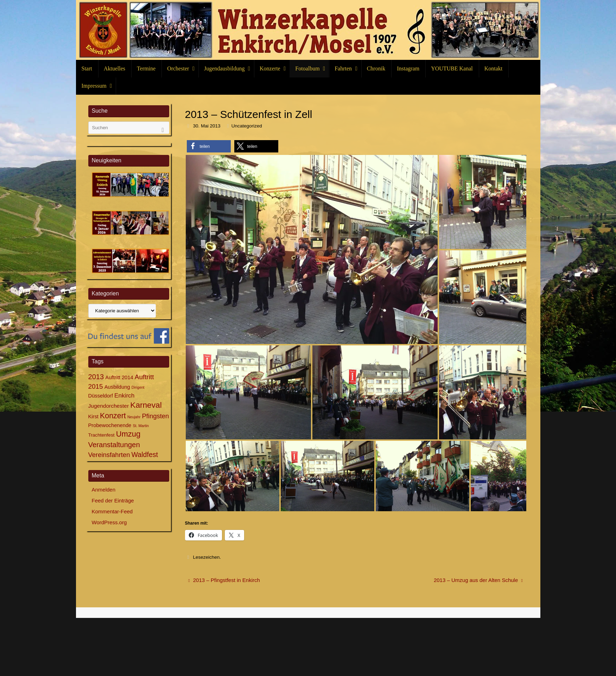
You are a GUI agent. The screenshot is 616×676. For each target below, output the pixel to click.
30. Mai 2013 (207, 126)
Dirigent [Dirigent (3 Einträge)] (138, 387)
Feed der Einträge (113, 500)
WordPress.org (109, 522)
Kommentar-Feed (112, 511)
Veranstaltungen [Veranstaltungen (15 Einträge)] (114, 445)
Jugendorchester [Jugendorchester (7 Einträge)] (109, 406)
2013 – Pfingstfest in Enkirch (224, 580)
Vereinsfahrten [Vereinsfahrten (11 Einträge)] (109, 455)
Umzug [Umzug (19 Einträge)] (128, 434)
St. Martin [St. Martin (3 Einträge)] (141, 426)
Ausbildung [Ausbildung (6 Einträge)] (117, 387)
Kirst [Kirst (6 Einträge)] (93, 417)
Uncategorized (247, 126)
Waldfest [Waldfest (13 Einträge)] (145, 455)
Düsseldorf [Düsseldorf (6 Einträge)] (101, 396)
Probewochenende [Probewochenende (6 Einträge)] (110, 425)
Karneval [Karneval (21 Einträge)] (146, 405)
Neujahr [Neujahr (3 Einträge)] (134, 417)
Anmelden (104, 490)
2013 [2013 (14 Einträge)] (96, 377)
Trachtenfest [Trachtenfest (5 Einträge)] (101, 435)
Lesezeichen (206, 557)
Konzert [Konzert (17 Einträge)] (113, 416)
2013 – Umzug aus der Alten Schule (478, 580)
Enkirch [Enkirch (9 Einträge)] (124, 395)
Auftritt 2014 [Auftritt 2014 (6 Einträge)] (119, 377)
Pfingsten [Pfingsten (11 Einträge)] (155, 416)
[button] (209, 146)
